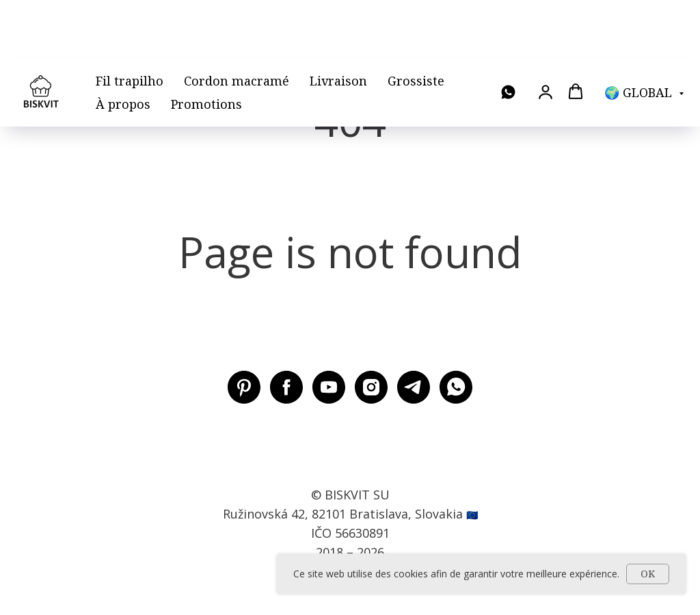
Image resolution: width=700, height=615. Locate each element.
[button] (546, 34)
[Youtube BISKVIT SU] (329, 387)
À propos (123, 46)
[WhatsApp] (508, 35)
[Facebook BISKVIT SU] (286, 387)
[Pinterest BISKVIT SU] (244, 387)
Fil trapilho (130, 23)
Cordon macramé (237, 23)
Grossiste (416, 23)
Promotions (206, 46)
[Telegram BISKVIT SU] (414, 387)
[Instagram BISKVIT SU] (371, 387)
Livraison (338, 23)
